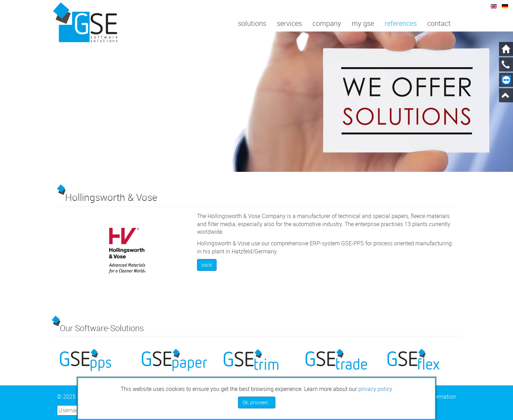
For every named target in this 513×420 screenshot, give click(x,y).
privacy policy (375, 389)
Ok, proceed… (257, 402)
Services (289, 23)
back (207, 265)
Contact (439, 23)
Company (327, 23)
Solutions (252, 23)
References (401, 23)
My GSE (363, 23)
